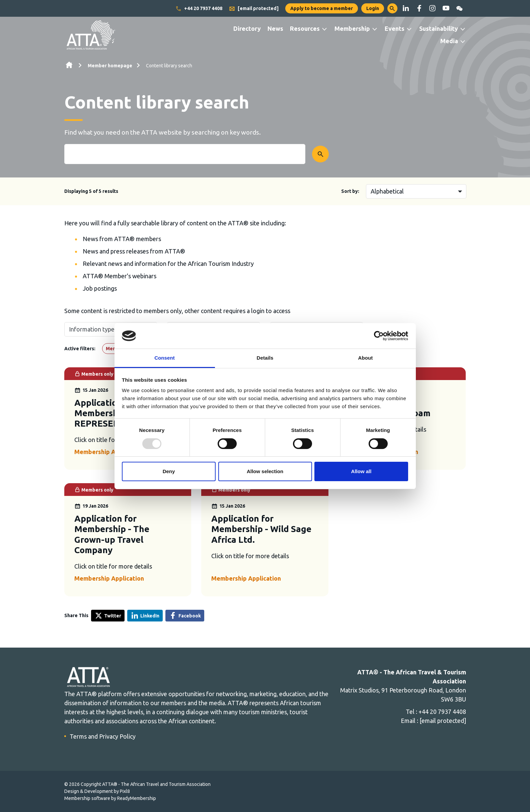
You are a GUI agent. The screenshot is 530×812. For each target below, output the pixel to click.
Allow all (361, 471)
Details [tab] (265, 358)
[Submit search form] (320, 154)
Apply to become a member (322, 8)
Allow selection (265, 471)
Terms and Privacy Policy (103, 736)
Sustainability (439, 28)
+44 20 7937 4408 (199, 9)
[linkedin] (406, 8)
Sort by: (350, 191)
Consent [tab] (165, 358)
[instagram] (433, 8)
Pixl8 (125, 791)
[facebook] (419, 8)
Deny (169, 471)
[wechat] (459, 8)
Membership (352, 28)
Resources (305, 28)
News (275, 28)
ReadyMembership (137, 798)
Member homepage (110, 66)
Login (373, 8)
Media (449, 41)
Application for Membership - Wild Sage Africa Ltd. (261, 529)
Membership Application (109, 452)
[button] (392, 8)
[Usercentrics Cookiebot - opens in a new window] (379, 336)
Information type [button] (92, 329)
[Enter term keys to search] (185, 154)
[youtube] (446, 8)
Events (395, 28)
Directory (247, 28)
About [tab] (366, 358)
